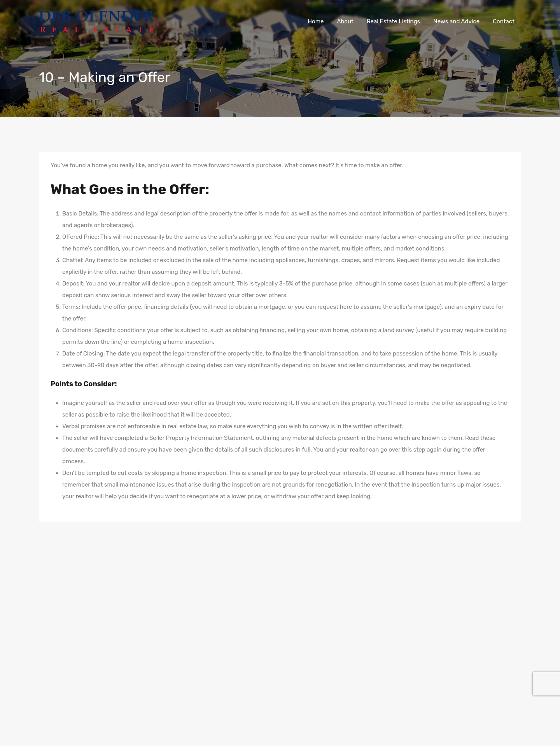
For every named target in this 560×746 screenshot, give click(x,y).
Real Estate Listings (393, 21)
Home (316, 21)
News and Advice (456, 21)
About (345, 21)
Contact (504, 21)
